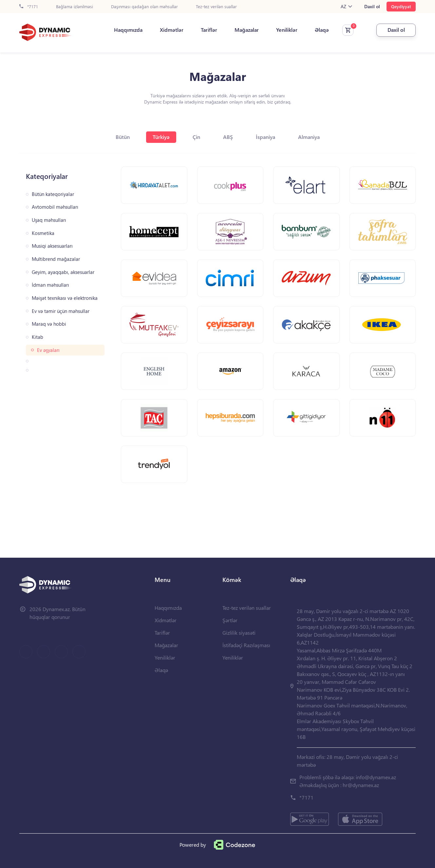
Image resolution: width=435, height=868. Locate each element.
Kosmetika (43, 233)
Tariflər (209, 30)
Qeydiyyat (401, 6)
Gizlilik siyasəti (239, 633)
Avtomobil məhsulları (55, 207)
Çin (196, 137)
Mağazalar (247, 30)
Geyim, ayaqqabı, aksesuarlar (63, 272)
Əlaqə (322, 30)
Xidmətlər (172, 30)
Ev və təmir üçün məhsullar (61, 311)
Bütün (123, 137)
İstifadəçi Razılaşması (246, 645)
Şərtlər (230, 620)
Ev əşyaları (48, 350)
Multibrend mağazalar (56, 259)
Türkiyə (161, 137)
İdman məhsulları (50, 285)
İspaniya (265, 137)
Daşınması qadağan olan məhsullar (144, 7)
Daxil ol (372, 7)
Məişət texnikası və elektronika (65, 298)
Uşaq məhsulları (49, 220)
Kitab (38, 337)
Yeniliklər (287, 30)
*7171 (29, 7)
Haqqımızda (128, 30)
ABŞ (228, 137)
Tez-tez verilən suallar (216, 7)
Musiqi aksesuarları (52, 246)
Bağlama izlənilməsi (75, 7)
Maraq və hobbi (49, 324)
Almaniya (309, 137)
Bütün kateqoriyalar (53, 194)
